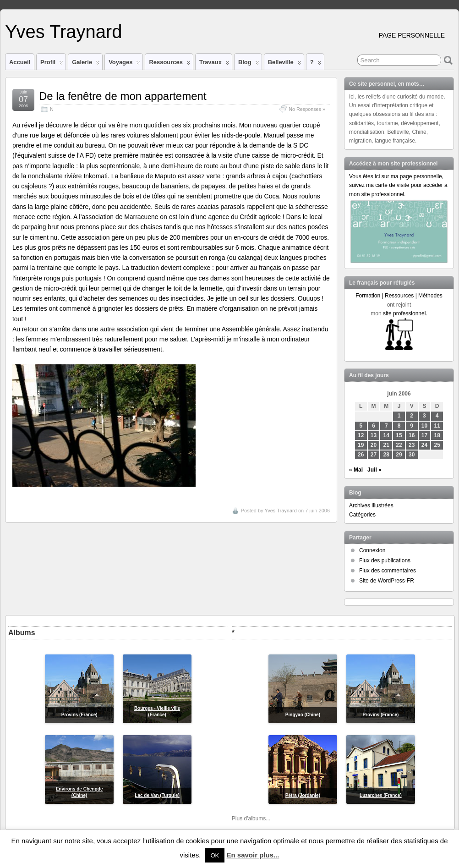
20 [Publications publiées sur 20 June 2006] (374, 445)
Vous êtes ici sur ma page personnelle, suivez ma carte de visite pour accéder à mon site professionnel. (398, 185)
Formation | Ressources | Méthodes (399, 296)
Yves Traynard (63, 32)
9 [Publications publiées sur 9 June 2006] (412, 426)
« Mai (356, 470)
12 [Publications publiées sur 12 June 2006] (361, 435)
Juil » (374, 470)
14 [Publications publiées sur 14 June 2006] (386, 435)
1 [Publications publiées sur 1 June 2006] (399, 416)
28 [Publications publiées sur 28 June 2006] (386, 455)
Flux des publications (385, 560)
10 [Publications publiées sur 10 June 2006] (424, 426)
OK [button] (215, 855)
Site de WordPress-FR (387, 581)
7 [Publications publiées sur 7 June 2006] (386, 426)
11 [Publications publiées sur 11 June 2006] (437, 426)
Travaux (214, 64)
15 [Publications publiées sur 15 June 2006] (399, 435)
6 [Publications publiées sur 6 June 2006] (374, 426)
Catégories (362, 515)
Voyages (124, 64)
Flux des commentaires (388, 571)
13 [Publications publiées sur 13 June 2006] (374, 435)
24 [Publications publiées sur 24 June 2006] (424, 445)
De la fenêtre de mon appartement (123, 96)
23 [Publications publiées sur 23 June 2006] (412, 445)
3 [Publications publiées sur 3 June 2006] (424, 416)
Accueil (20, 62)
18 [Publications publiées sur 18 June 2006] (437, 435)
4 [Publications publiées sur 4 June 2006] (437, 416)
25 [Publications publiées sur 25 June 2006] (437, 445)
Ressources (169, 64)
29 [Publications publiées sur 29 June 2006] (399, 455)
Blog (249, 64)
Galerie (86, 64)
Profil (52, 64)
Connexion (372, 550)
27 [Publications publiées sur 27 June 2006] (374, 455)
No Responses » (307, 109)
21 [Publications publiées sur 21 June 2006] (386, 445)
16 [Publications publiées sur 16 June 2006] (412, 435)
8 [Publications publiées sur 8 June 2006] (399, 426)
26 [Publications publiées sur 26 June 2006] (361, 455)
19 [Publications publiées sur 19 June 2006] (361, 445)
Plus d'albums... (251, 819)
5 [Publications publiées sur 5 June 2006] (361, 426)
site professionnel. (405, 313)
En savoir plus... (253, 855)
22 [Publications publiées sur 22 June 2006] (399, 445)
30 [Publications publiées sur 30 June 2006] (412, 455)
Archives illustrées (371, 505)
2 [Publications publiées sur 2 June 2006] (412, 416)
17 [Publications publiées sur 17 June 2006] (424, 435)
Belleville (285, 64)
